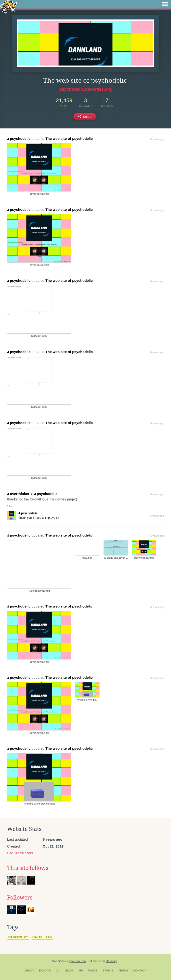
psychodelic (19, 139)
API (80, 971)
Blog (69, 971)
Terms (123, 971)
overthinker (18, 494)
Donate (45, 971)
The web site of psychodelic (69, 139)
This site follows (28, 868)
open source (77, 961)
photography (18, 937)
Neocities (58, 961)
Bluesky (111, 961)
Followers (20, 898)
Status (108, 971)
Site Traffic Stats (20, 853)
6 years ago (157, 139)
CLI (58, 971)
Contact (140, 971)
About (29, 971)
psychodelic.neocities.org (85, 89)
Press (93, 971)
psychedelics (42, 937)
